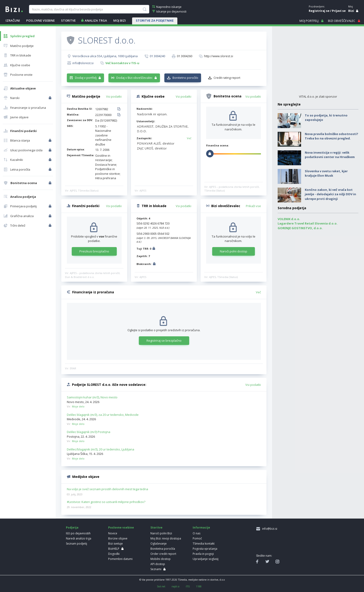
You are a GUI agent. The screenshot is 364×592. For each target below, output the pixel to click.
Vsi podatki (114, 96)
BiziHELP (114, 549)
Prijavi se (339, 11)
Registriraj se (319, 11)
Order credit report (163, 554)
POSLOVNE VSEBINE (41, 20)
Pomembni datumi (120, 559)
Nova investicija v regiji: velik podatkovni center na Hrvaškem (330, 155)
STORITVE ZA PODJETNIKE (155, 20)
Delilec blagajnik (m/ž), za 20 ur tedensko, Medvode (103, 415)
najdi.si (175, 586)
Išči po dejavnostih (78, 533)
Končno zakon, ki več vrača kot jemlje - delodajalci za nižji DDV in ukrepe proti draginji (330, 194)
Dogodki (114, 554)
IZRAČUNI (13, 20)
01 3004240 (157, 56)
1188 (199, 586)
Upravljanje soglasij (206, 559)
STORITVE (68, 20)
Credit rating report (227, 78)
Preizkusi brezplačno (94, 251)
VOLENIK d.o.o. (289, 219)
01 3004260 (185, 56)
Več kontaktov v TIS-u (122, 63)
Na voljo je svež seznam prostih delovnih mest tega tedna (107, 489)
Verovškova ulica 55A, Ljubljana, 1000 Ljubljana (105, 56)
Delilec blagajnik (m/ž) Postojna (89, 432)
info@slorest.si (83, 63)
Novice (113, 533)
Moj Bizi (120, 20)
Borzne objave (118, 538)
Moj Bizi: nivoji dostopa (166, 538)
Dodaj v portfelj (86, 78)
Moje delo (78, 406)
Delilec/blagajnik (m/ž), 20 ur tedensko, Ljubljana (101, 449)
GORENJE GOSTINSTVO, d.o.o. (300, 228)
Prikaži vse (253, 206)
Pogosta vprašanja (205, 549)
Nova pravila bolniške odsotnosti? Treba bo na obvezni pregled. (331, 136)
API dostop (158, 564)
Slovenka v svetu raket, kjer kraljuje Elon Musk (326, 173)
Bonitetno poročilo (185, 78)
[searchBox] (89, 9)
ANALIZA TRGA (96, 20)
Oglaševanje (159, 544)
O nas (197, 533)
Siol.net (161, 586)
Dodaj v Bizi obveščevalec (134, 78)
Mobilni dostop (161, 559)
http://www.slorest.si (219, 56)
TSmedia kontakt (204, 544)
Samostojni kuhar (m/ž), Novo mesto (92, 397)
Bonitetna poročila (163, 549)
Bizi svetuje (115, 544)
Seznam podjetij (76, 544)
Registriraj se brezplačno (164, 341)
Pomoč (197, 538)
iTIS (188, 586)
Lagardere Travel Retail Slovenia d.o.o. (308, 223)
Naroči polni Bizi (161, 533)
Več (189, 138)
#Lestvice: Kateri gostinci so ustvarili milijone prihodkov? (106, 502)
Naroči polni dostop (234, 251)
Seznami (156, 569)
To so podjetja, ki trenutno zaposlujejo (326, 118)
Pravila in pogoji (203, 554)
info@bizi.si (269, 529)
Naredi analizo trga (79, 538)
